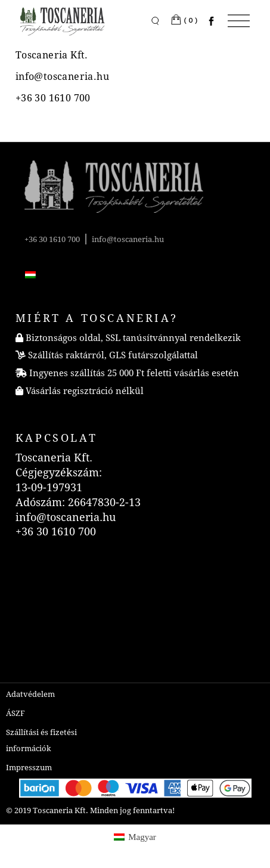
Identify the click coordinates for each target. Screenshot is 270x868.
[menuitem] (30, 274)
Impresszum (29, 768)
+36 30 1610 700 (52, 239)
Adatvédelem (30, 694)
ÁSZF (15, 713)
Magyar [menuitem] (142, 837)
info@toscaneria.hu (128, 239)
